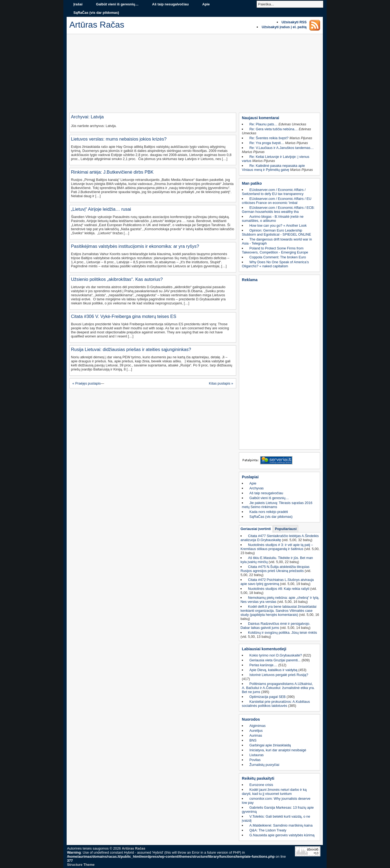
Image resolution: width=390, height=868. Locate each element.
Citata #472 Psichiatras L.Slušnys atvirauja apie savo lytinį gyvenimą (277, 582)
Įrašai (78, 4)
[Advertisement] (195, 75)
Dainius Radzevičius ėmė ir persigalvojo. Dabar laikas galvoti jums (275, 626)
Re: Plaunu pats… (264, 124)
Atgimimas (258, 726)
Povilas (255, 760)
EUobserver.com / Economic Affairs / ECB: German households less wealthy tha (278, 210)
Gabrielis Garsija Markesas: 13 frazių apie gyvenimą (278, 810)
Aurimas (256, 735)
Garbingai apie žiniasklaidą (270, 745)
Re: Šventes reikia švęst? (269, 138)
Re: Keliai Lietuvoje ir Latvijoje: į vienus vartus (276, 159)
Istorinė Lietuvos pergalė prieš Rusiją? (279, 675)
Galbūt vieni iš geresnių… (117, 4)
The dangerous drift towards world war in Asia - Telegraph (277, 241)
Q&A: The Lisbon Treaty (268, 830)
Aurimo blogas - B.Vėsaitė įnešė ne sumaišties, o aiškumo (273, 219)
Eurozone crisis (261, 785)
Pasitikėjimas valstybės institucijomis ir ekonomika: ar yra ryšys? (135, 246)
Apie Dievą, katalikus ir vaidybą (273, 670)
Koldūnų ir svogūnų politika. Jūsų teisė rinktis (283, 633)
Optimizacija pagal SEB (268, 697)
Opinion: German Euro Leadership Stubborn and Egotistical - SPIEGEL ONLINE (277, 232)
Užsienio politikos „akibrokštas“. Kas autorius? (117, 279)
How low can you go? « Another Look (278, 225)
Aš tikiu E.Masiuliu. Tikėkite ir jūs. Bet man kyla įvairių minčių (277, 560)
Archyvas (257, 488)
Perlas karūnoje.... (263, 665)
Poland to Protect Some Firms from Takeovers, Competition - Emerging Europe (275, 250)
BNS (253, 740)
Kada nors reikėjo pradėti (269, 512)
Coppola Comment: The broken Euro (278, 257)
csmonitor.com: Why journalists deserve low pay (276, 801)
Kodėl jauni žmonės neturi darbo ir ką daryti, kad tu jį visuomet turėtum (274, 792)
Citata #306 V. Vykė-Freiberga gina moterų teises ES (124, 316)
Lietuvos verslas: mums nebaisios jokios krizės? (119, 139)
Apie (206, 4)
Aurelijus (256, 731)
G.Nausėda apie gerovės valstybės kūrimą (282, 835)
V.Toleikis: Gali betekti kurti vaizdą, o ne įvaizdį (276, 818)
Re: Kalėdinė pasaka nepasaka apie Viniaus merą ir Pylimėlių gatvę (273, 168)
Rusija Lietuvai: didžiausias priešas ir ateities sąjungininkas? (131, 350)
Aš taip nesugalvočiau (170, 4)
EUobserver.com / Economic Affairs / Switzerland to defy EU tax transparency (274, 192)
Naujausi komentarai (261, 118)
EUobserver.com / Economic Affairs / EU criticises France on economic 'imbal (277, 201)
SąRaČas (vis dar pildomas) (96, 13)
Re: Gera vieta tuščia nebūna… (274, 129)
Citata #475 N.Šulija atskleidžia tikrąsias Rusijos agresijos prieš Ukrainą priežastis (275, 569)
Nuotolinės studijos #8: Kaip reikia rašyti (279, 589)
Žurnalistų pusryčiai (264, 765)
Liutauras (257, 755)
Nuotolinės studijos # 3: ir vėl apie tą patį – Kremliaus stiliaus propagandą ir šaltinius (277, 547)
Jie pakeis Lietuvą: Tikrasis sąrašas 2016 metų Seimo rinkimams (277, 505)
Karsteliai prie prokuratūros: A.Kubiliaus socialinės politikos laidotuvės (276, 704)
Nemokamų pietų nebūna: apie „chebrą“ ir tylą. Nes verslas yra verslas (280, 600)
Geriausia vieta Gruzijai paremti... (275, 660)
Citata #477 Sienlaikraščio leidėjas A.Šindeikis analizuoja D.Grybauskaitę (280, 538)
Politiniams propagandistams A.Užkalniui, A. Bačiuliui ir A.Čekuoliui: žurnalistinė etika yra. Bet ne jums (278, 688)
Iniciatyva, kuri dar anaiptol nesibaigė (278, 750)
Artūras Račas (134, 848)
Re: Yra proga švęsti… (267, 143)
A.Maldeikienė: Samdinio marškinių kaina (281, 825)
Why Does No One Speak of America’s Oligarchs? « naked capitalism (275, 264)
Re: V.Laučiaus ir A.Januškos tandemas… (282, 148)
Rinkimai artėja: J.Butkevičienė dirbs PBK (112, 172)
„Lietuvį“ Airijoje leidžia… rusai (101, 209)
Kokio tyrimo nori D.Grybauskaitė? (276, 655)
